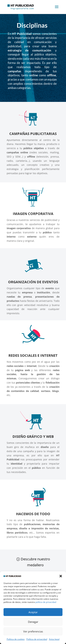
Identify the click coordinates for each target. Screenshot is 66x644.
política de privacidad (46, 602)
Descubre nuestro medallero (35, 562)
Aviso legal (54, 639)
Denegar (33, 622)
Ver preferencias (33, 631)
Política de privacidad (37, 639)
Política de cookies (16, 639)
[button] (61, 576)
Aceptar (33, 612)
